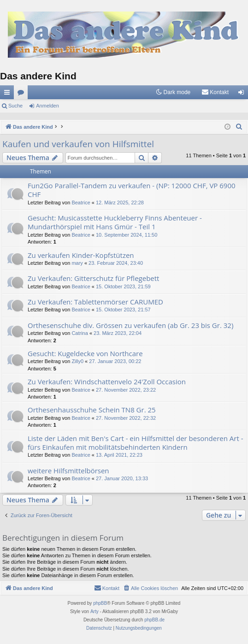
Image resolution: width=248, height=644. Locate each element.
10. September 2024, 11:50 (127, 235)
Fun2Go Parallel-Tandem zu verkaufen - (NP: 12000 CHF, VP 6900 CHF (132, 190)
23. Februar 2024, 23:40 (116, 263)
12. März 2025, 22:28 (120, 203)
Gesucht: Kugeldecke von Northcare (85, 353)
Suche (15, 106)
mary (77, 263)
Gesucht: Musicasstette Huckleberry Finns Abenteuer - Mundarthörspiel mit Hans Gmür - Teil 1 (115, 222)
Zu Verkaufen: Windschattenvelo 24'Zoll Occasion (107, 382)
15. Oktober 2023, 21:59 (123, 286)
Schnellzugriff (9, 94)
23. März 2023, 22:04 (118, 333)
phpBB (100, 603)
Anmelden (47, 106)
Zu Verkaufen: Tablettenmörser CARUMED (95, 302)
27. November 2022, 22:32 (126, 418)
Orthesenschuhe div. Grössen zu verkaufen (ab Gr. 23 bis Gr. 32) (130, 325)
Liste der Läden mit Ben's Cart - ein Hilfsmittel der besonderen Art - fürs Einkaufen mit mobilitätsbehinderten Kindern (136, 443)
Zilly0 (77, 361)
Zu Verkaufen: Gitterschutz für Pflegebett (93, 278)
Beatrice (81, 203)
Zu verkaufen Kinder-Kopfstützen (81, 255)
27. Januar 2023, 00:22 (115, 361)
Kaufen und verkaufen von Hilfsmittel (78, 144)
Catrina (80, 333)
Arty (94, 611)
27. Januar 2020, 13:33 (122, 478)
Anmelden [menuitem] (243, 94)
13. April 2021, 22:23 (119, 455)
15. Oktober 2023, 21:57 (123, 310)
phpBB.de (154, 620)
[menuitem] (215, 92)
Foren (23, 94)
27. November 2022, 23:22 (126, 390)
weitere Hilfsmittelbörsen (68, 471)
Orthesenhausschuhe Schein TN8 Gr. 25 (92, 410)
